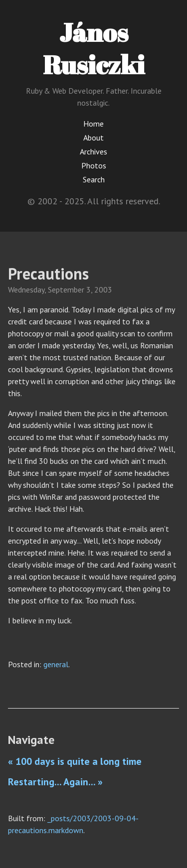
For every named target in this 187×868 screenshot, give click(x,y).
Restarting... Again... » (55, 782)
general (56, 664)
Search (94, 179)
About (93, 138)
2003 (103, 289)
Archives (93, 151)
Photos (94, 165)
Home (93, 124)
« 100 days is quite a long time (75, 761)
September (66, 289)
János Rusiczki (94, 48)
